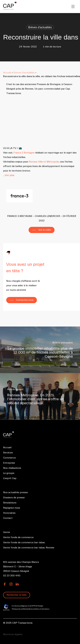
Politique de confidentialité (21, 609)
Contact (8, 518)
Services (8, 453)
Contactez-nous (25, 300)
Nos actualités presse (15, 492)
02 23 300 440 (12, 576)
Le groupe (9, 473)
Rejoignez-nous (12, 508)
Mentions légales (13, 634)
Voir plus (10, 175)
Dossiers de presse (14, 498)
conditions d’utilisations (41, 609)
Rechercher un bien (17, 595)
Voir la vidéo (45, 230)
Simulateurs (10, 503)
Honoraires (9, 513)
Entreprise (9, 463)
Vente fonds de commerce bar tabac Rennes (29, 548)
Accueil (7, 73)
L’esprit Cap (10, 478)
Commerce (9, 458)
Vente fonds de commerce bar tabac (24, 542)
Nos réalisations (12, 468)
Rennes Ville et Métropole (44, 162)
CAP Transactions (11, 435)
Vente (7, 532)
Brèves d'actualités (40, 27)
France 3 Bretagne (24, 153)
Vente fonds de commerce (18, 537)
